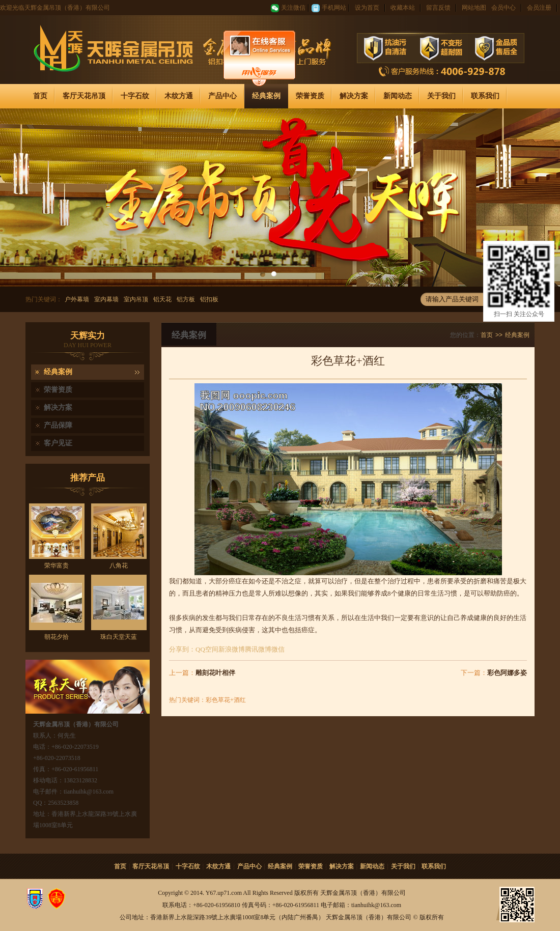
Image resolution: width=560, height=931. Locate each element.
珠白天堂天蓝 (119, 637)
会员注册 (539, 8)
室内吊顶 (136, 299)
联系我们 (485, 96)
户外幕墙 (77, 299)
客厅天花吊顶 (84, 96)
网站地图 (474, 8)
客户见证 (58, 443)
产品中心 (222, 96)
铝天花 (162, 299)
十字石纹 (135, 96)
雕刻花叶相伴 (215, 673)
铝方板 (186, 299)
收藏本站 (403, 8)
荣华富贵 (57, 566)
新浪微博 (232, 649)
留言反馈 (438, 8)
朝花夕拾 (57, 637)
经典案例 (266, 96)
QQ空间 (207, 649)
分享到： (182, 649)
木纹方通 (179, 96)
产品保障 (58, 425)
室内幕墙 (106, 299)
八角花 (119, 566)
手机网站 (334, 8)
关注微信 (293, 8)
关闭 (546, 236)
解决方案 (354, 96)
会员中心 (503, 8)
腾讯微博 (258, 649)
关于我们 (441, 96)
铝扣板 (209, 299)
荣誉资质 (310, 96)
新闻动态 (398, 96)
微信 (278, 649)
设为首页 (367, 8)
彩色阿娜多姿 (507, 673)
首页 (40, 96)
